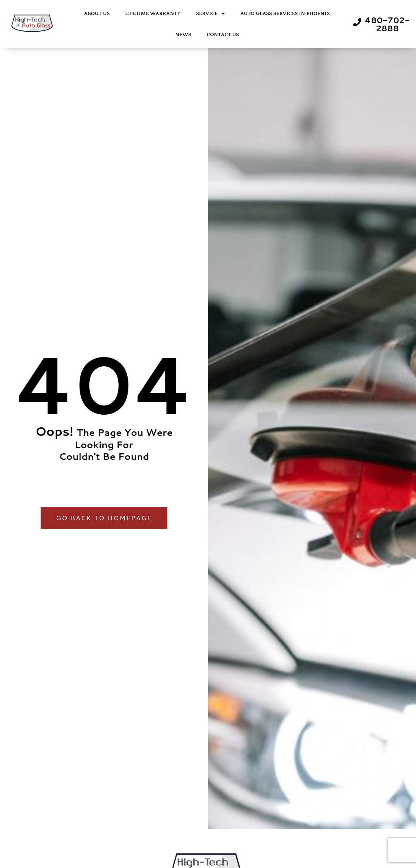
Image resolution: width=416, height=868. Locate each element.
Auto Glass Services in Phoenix (285, 13)
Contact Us (223, 35)
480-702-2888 (387, 24)
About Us (97, 13)
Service (210, 14)
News (183, 35)
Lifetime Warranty (153, 13)
